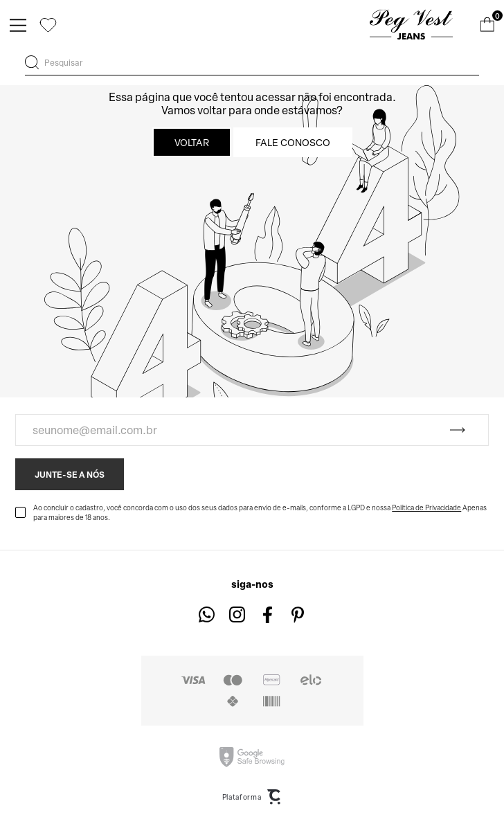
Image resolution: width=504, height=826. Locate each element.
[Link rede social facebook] (268, 614)
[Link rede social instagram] (237, 614)
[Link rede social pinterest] (298, 614)
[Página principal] (411, 25)
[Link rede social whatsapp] (207, 614)
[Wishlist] (48, 25)
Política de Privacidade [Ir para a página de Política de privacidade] (426, 508)
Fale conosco (293, 142)
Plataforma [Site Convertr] (252, 797)
